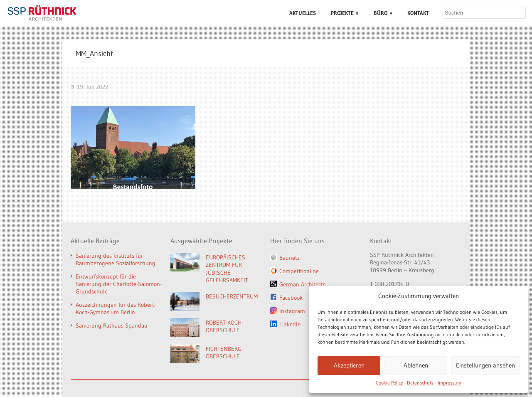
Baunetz (289, 258)
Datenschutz (420, 383)
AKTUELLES (303, 13)
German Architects (302, 284)
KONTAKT (418, 13)
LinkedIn (290, 324)
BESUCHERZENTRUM (232, 296)
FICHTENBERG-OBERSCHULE (224, 353)
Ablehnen (416, 365)
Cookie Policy (389, 383)
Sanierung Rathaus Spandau (112, 325)
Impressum (449, 383)
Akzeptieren (349, 365)
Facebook (291, 298)
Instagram (292, 311)
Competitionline (299, 271)
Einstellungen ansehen (485, 365)
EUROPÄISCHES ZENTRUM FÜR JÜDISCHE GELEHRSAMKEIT (227, 269)
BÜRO (383, 13)
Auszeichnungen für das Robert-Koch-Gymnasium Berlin (116, 308)
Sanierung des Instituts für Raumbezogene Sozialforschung (116, 259)
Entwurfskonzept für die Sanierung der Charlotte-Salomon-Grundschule (119, 284)
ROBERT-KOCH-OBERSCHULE (224, 327)
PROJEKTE (345, 13)
